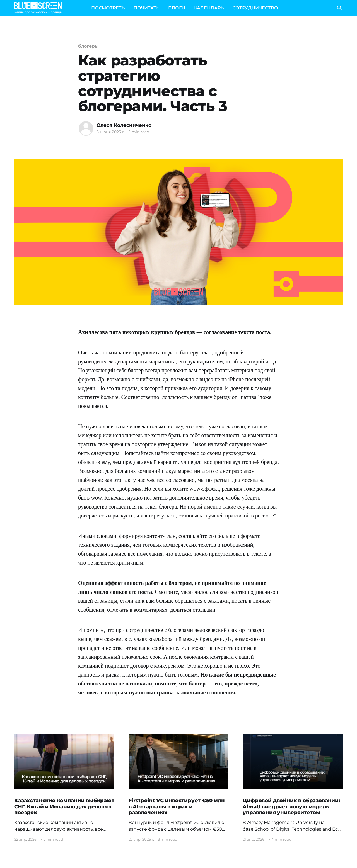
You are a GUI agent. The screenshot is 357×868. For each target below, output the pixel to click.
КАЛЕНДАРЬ (209, 8)
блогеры (88, 46)
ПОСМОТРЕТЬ (108, 8)
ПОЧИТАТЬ (146, 8)
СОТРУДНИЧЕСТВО (255, 8)
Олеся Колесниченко (124, 125)
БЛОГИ (177, 8)
